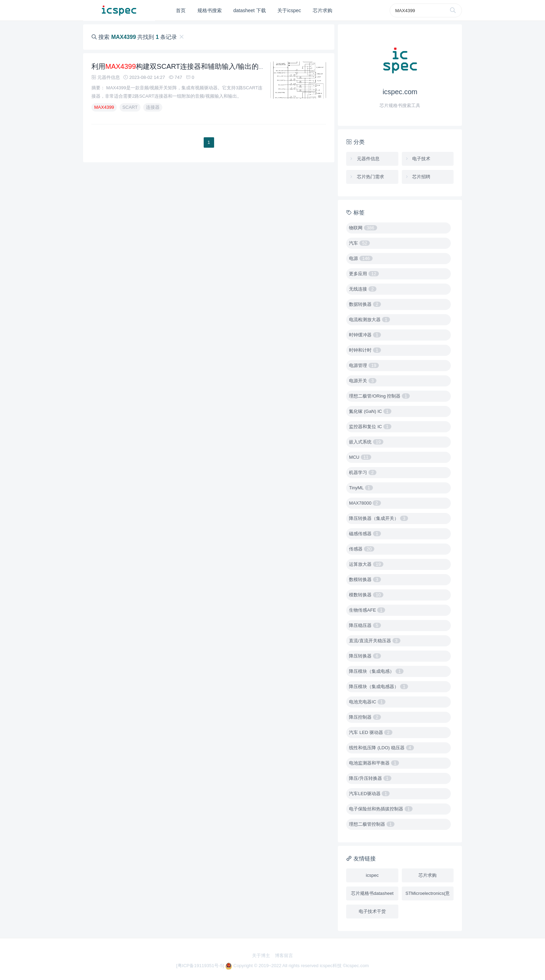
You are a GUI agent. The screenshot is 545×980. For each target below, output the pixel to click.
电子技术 (418, 159)
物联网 (363, 228)
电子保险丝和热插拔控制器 (381, 809)
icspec (372, 875)
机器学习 (363, 472)
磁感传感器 (365, 534)
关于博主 (261, 955)
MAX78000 (365, 503)
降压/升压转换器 (370, 778)
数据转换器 (365, 304)
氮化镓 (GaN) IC (370, 411)
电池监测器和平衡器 (374, 763)
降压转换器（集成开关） (379, 518)
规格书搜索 (210, 10)
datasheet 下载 (249, 10)
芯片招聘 (418, 177)
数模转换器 (365, 579)
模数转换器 (366, 595)
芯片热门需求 (367, 177)
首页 (181, 10)
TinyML (361, 488)
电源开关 (363, 381)
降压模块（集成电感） (376, 671)
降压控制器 (365, 717)
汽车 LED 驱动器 (371, 732)
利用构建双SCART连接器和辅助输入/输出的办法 (182, 74)
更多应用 (364, 274)
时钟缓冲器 (365, 335)
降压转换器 (365, 656)
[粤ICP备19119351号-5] (201, 966)
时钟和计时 (365, 350)
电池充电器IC (367, 702)
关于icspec (289, 10)
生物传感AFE (367, 610)
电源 (361, 258)
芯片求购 (323, 10)
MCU (360, 457)
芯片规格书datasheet (372, 893)
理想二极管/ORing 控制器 (379, 396)
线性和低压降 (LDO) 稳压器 (381, 748)
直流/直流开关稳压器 (375, 641)
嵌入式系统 (366, 442)
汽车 (359, 243)
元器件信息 (364, 159)
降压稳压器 (365, 625)
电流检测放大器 (369, 320)
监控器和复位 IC (370, 427)
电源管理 (364, 365)
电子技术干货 (372, 911)
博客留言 (284, 955)
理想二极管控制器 (372, 824)
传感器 (362, 549)
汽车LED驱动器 (369, 794)
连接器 (153, 115)
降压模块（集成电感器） (379, 687)
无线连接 (363, 289)
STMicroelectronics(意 (428, 893)
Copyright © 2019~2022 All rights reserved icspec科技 (284, 966)
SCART (130, 115)
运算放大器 (366, 564)
